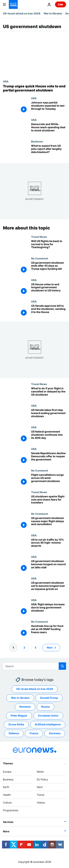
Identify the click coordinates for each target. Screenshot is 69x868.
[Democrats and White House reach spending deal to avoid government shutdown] (49, 129)
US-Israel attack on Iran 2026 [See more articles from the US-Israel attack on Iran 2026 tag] (35, 689)
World (40, 772)
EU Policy (42, 779)
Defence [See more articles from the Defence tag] (14, 733)
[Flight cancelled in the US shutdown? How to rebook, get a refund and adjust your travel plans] (49, 393)
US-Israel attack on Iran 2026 (22, 13)
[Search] (34, 666)
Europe (7, 772)
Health (7, 795)
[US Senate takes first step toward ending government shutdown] (49, 415)
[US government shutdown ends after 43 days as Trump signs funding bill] (49, 268)
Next (40, 787)
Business (37, 141)
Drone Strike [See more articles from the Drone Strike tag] (16, 724)
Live (61, 4)
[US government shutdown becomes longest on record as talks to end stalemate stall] (49, 566)
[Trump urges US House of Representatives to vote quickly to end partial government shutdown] (34, 88)
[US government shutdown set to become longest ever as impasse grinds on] (49, 588)
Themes (8, 763)
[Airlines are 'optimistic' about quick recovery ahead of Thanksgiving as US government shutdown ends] (49, 246)
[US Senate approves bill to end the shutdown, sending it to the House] (49, 311)
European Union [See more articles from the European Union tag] (48, 715)
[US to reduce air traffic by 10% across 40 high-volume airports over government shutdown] (49, 545)
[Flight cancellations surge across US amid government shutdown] (49, 480)
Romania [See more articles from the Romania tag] (25, 707)
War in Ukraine (53, 13)
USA (6, 81)
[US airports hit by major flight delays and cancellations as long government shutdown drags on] (49, 609)
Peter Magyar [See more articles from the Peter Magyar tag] (19, 715)
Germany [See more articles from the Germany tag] (55, 733)
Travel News (39, 237)
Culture (7, 803)
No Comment (40, 258)
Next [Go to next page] (50, 647)
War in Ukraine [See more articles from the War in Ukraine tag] (20, 698)
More (6, 831)
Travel (40, 795)
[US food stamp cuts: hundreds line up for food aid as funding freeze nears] (49, 631)
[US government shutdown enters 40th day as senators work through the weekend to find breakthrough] (49, 436)
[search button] (62, 666)
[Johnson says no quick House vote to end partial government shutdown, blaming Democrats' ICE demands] (49, 107)
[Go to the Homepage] (13, 4)
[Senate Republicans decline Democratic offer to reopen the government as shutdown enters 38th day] (49, 458)
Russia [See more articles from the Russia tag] (45, 707)
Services (8, 822)
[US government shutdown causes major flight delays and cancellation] (49, 523)
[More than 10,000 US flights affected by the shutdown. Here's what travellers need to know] (49, 501)
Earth (6, 787)
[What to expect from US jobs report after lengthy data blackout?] (49, 151)
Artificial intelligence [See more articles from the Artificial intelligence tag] (48, 724)
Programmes (11, 810)
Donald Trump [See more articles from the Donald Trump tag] (49, 698)
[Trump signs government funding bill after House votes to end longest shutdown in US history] (49, 289)
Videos (41, 803)
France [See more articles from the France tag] (34, 733)
